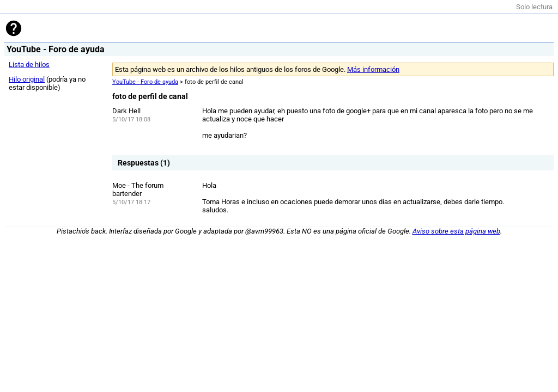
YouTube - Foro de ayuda (145, 82)
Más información (373, 69)
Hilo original (27, 79)
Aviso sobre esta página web (456, 231)
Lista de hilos (29, 65)
